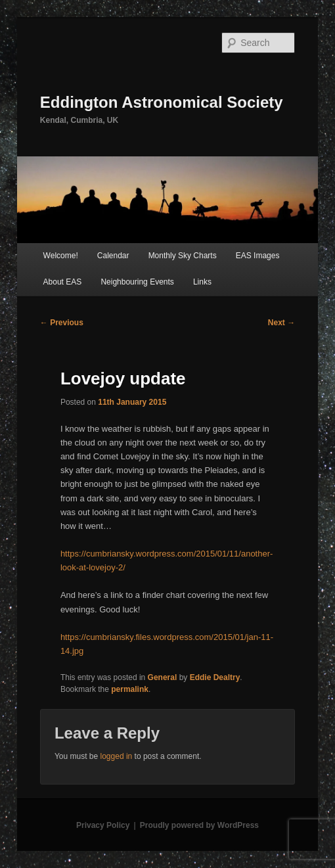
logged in (117, 756)
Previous (62, 323)
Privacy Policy (103, 825)
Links (202, 282)
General (163, 677)
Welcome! (61, 256)
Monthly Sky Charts (183, 256)
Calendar (113, 256)
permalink (130, 689)
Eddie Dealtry (215, 677)
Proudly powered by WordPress (199, 825)
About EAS (63, 282)
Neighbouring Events (137, 282)
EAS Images (258, 256)
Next (281, 323)
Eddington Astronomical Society (162, 102)
